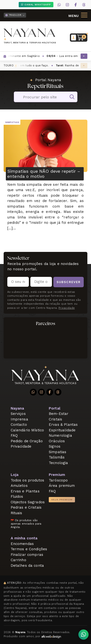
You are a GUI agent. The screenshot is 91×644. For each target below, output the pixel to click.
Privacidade (21, 446)
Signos (55, 446)
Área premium (62, 486)
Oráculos (57, 441)
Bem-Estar (59, 414)
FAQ (14, 435)
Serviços (18, 414)
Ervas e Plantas (25, 491)
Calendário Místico (27, 430)
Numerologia (60, 435)
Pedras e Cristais (26, 507)
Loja (15, 475)
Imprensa (19, 419)
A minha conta (24, 538)
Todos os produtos (28, 480)
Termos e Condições (29, 549)
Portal (55, 408)
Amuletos (19, 486)
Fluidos (17, 497)
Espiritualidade (62, 430)
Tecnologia (58, 463)
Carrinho (18, 560)
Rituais (17, 513)
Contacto (19, 425)
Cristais (55, 419)
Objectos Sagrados (28, 502)
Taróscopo (58, 480)
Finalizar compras (27, 555)
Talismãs (57, 457)
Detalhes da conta (27, 566)
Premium (57, 475)
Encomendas (22, 544)
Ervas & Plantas (63, 425)
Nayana (17, 408)
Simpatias (12, 122)
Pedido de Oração (27, 441)
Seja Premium (62, 500)
